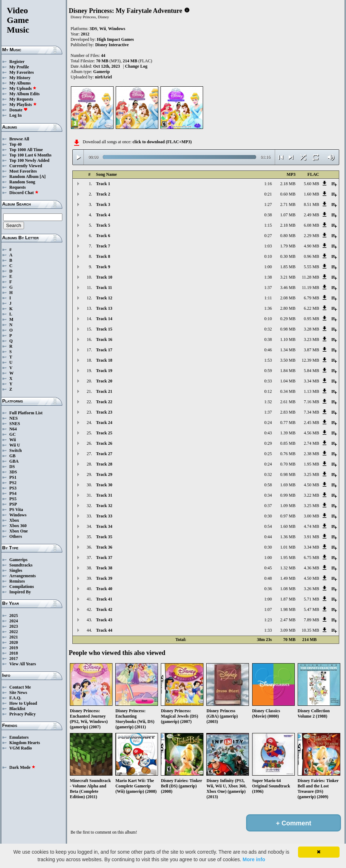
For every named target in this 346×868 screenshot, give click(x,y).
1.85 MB (288, 267)
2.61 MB (288, 402)
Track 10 (104, 277)
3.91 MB (311, 537)
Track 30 (104, 485)
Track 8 (103, 256)
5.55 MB (311, 267)
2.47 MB (288, 620)
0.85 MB (288, 443)
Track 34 (104, 526)
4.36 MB (311, 568)
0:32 (268, 329)
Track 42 (104, 609)
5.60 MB (311, 184)
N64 (13, 429)
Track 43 (104, 620)
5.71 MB (311, 599)
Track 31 (104, 495)
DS (12, 467)
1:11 (268, 298)
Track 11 (104, 288)
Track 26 (104, 443)
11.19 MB (311, 288)
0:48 (268, 578)
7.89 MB (311, 620)
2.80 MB (288, 308)
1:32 (268, 402)
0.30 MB (288, 256)
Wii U (15, 445)
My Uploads (23, 88)
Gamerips (18, 560)
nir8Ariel (103, 77)
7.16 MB (311, 402)
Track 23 (104, 412)
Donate (18, 110)
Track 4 (103, 215)
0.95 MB (311, 319)
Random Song (22, 182)
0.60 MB (288, 194)
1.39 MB (288, 433)
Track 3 (103, 204)
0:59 (268, 371)
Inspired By (20, 592)
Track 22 (104, 402)
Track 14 (104, 319)
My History (20, 78)
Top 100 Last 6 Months (30, 155)
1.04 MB (288, 381)
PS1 (13, 477)
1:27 (268, 204)
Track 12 (104, 298)
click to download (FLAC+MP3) (162, 142)
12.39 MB (310, 360)
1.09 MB (288, 506)
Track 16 (104, 339)
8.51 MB (311, 204)
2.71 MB (288, 204)
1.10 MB (288, 339)
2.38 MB (311, 454)
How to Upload (23, 703)
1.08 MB (288, 589)
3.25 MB (311, 474)
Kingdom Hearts (25, 743)
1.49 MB (288, 578)
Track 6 (103, 236)
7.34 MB (311, 412)
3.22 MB (311, 495)
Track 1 (103, 184)
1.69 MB (288, 485)
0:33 (268, 381)
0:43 (268, 433)
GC (13, 434)
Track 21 (104, 391)
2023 (14, 626)
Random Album (24, 177)
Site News (18, 693)
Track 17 (104, 350)
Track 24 (104, 423)
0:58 (268, 485)
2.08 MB (288, 298)
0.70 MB (288, 464)
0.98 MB (288, 329)
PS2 (13, 483)
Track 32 (104, 506)
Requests (18, 187)
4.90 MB (311, 246)
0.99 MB (288, 495)
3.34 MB (311, 381)
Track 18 (104, 360)
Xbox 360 (18, 526)
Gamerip (101, 72)
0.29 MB (288, 319)
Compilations (22, 587)
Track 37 (104, 558)
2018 (14, 653)
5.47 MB (311, 609)
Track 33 (104, 516)
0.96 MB (311, 256)
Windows (18, 515)
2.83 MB (288, 412)
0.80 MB (288, 236)
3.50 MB (288, 360)
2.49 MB (311, 215)
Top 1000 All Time (26, 150)
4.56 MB (311, 433)
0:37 (268, 506)
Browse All (19, 139)
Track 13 (104, 308)
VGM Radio (21, 748)
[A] (43, 177)
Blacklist (17, 709)
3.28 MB (311, 329)
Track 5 (103, 225)
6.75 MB (311, 558)
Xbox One (19, 531)
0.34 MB (288, 391)
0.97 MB (288, 516)
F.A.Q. (15, 698)
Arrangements (23, 576)
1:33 (268, 630)
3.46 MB (288, 288)
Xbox (14, 520)
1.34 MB (288, 350)
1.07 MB (288, 215)
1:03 (268, 246)
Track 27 (104, 454)
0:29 (268, 443)
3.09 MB (288, 630)
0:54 (268, 526)
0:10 (268, 256)
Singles (16, 570)
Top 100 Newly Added (29, 160)
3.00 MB (311, 516)
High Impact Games (115, 39)
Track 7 (103, 246)
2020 (14, 642)
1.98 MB (288, 609)
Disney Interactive (112, 45)
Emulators (19, 737)
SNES (15, 424)
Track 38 (104, 568)
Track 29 (104, 474)
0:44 (268, 537)
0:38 (268, 215)
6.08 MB (311, 225)
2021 (14, 637)
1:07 (268, 609)
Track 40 (104, 589)
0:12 (268, 391)
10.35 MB (310, 630)
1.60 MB (311, 194)
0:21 (268, 194)
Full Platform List (26, 413)
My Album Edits (25, 94)
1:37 (268, 288)
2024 (14, 621)
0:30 (268, 516)
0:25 (268, 454)
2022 (14, 632)
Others (16, 536)
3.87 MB (311, 350)
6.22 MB (311, 308)
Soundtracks (21, 565)
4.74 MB (311, 526)
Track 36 (104, 547)
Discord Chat (24, 193)
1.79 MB (288, 246)
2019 (14, 648)
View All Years (23, 664)
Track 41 (104, 599)
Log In (15, 115)
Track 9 (103, 267)
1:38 (268, 277)
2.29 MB (311, 236)
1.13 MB (311, 391)
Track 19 (104, 371)
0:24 (268, 423)
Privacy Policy (23, 714)
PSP (13, 504)
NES (13, 418)
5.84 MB (311, 371)
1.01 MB (288, 547)
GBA (14, 461)
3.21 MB (288, 277)
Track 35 (104, 537)
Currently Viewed (26, 166)
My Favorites (21, 72)
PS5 (13, 499)
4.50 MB (311, 485)
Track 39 (104, 578)
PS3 (13, 488)
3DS (13, 472)
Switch (16, 450)
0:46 (268, 350)
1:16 (268, 184)
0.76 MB (288, 454)
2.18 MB (288, 184)
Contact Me (20, 687)
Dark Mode (22, 767)
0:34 (268, 495)
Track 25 (104, 433)
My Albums (20, 83)
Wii (13, 440)
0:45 (268, 568)
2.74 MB (311, 443)
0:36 (268, 589)
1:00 (268, 267)
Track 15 (104, 329)
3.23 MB (311, 339)
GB (12, 456)
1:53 (268, 360)
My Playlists (23, 105)
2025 (14, 616)
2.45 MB (311, 423)
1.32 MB (288, 568)
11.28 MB (311, 277)
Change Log (136, 66)
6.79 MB (311, 298)
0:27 (268, 236)
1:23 (268, 620)
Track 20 (104, 381)
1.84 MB (288, 371)
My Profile (19, 67)
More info (254, 859)
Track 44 (104, 630)
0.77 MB (288, 423)
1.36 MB (288, 537)
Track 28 (104, 464)
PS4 (13, 493)
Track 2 (103, 194)
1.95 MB (311, 464)
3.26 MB (311, 589)
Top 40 (16, 144)
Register (17, 62)
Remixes (17, 581)
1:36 (268, 308)
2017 (14, 659)
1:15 (268, 225)
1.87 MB (288, 599)
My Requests (21, 99)
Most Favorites (23, 171)
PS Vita (16, 510)
